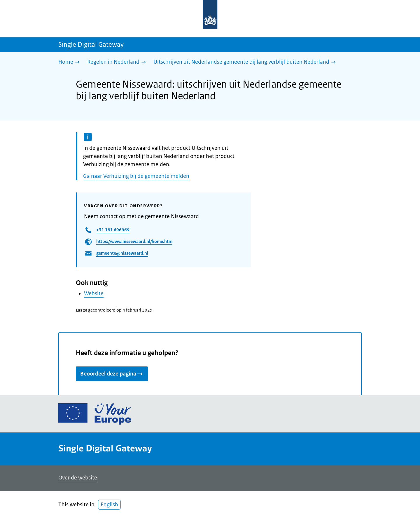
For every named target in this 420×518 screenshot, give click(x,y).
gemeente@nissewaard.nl (122, 253)
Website (94, 293)
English (109, 505)
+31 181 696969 (113, 230)
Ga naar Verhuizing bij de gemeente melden (136, 176)
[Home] (70, 62)
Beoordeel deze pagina (112, 374)
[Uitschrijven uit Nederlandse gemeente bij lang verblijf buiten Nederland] (246, 62)
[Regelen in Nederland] (118, 62)
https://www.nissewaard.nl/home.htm (134, 241)
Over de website (78, 478)
